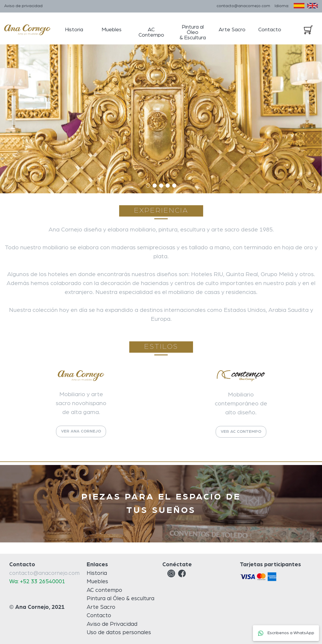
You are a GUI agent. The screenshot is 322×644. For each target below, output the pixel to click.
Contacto (270, 30)
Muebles (112, 30)
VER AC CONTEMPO (241, 432)
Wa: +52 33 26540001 (37, 582)
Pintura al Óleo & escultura (120, 599)
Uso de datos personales (119, 633)
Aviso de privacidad (23, 6)
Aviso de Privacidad (112, 624)
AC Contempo (151, 32)
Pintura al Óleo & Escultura (193, 32)
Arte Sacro (232, 30)
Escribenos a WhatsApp (286, 633)
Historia (74, 30)
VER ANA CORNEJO (81, 431)
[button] (148, 186)
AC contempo (104, 590)
